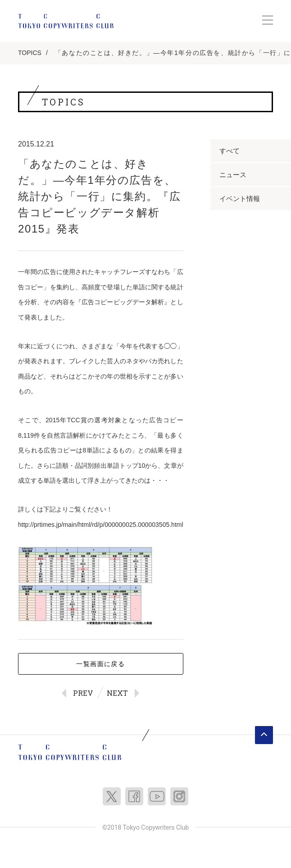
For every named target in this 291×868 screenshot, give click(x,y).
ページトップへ (264, 735)
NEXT (117, 693)
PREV (83, 693)
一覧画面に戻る (100, 664)
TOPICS (30, 53)
